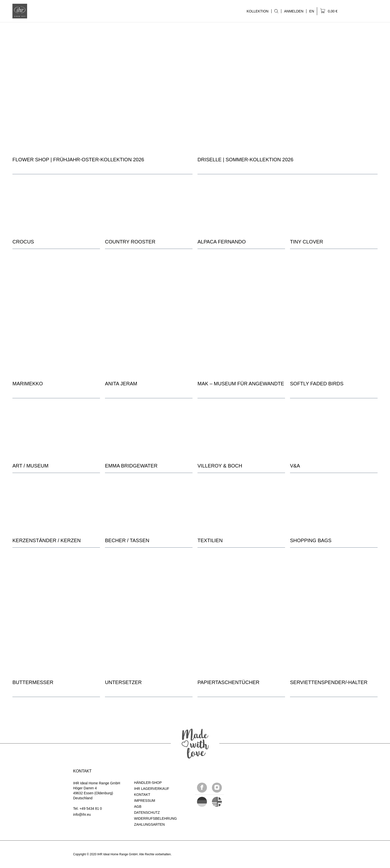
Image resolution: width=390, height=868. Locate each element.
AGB (138, 807)
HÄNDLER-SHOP (148, 783)
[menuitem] (276, 11)
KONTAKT (142, 795)
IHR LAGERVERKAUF (152, 789)
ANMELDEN (294, 11)
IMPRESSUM (145, 801)
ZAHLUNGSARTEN (149, 824)
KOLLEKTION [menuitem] (257, 11)
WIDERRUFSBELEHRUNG (155, 818)
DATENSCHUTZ (147, 812)
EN (312, 11)
